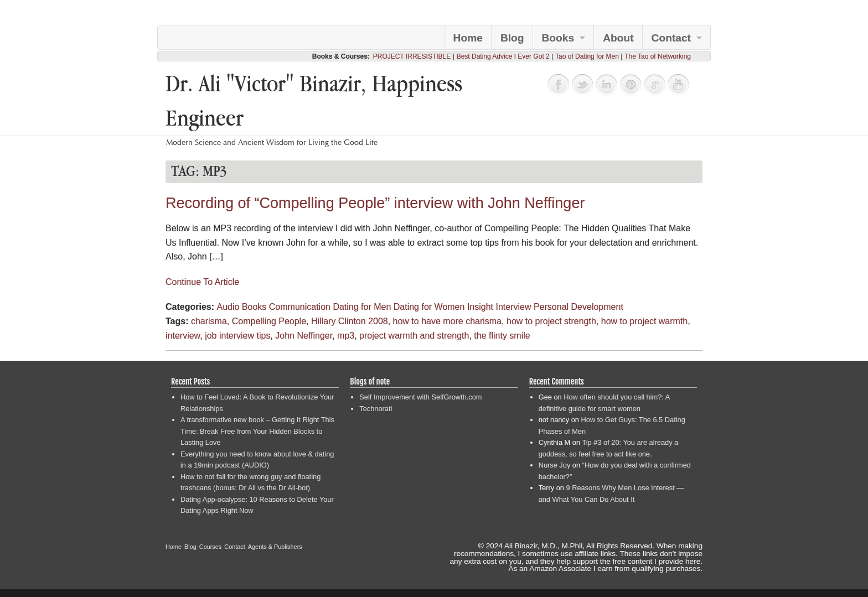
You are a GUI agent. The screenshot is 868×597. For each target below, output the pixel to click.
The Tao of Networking (658, 56)
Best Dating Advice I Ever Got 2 (503, 56)
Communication (300, 307)
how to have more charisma (448, 321)
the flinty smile (502, 336)
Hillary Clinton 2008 (350, 321)
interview (183, 336)
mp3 (346, 336)
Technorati (376, 409)
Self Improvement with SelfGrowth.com (420, 397)
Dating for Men (362, 307)
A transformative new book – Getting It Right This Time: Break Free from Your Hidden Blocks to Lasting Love (257, 431)
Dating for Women (429, 307)
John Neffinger (304, 336)
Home (468, 38)
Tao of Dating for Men (587, 56)
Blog (512, 38)
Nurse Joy (555, 465)
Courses (211, 547)
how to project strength (551, 321)
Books (558, 38)
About (618, 38)
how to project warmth (645, 321)
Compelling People (269, 321)
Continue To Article (202, 282)
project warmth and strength (414, 336)
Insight (480, 307)
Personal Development (578, 307)
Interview (513, 307)
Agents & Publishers (275, 547)
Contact (671, 38)
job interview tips (237, 336)
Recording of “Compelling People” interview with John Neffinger (375, 203)
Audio (228, 307)
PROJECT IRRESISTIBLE (412, 56)
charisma (209, 321)
